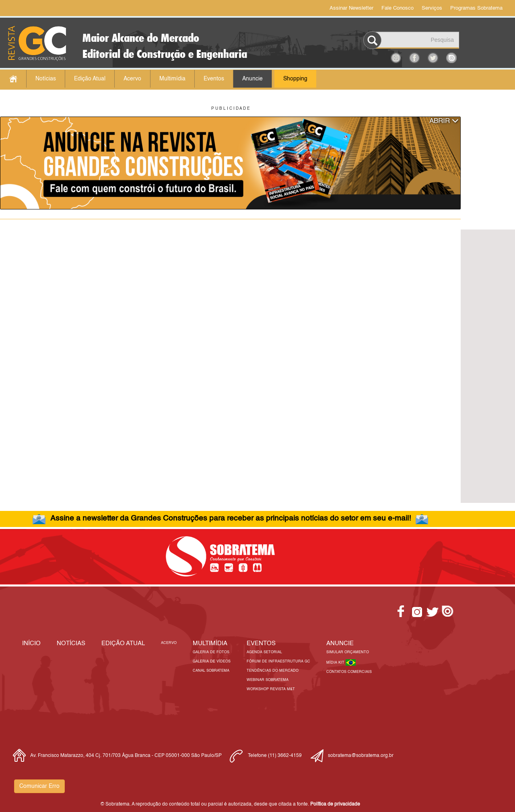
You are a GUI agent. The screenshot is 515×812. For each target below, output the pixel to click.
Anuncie (252, 79)
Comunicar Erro (39, 786)
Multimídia (172, 79)
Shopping (295, 79)
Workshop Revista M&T (271, 689)
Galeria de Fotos (211, 652)
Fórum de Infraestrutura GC (278, 661)
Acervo (132, 79)
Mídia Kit (336, 663)
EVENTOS (261, 643)
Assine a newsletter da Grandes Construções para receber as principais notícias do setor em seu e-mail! (231, 518)
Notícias (46, 79)
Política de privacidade (335, 804)
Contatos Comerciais (349, 672)
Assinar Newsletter (351, 8)
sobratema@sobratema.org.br (361, 756)
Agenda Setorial (264, 652)
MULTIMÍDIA (210, 643)
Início (31, 643)
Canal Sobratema (211, 671)
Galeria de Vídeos (212, 661)
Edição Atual (90, 79)
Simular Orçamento (348, 652)
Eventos (214, 79)
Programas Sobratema (476, 8)
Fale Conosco (398, 8)
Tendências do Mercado (273, 671)
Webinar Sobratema (268, 680)
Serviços (432, 8)
